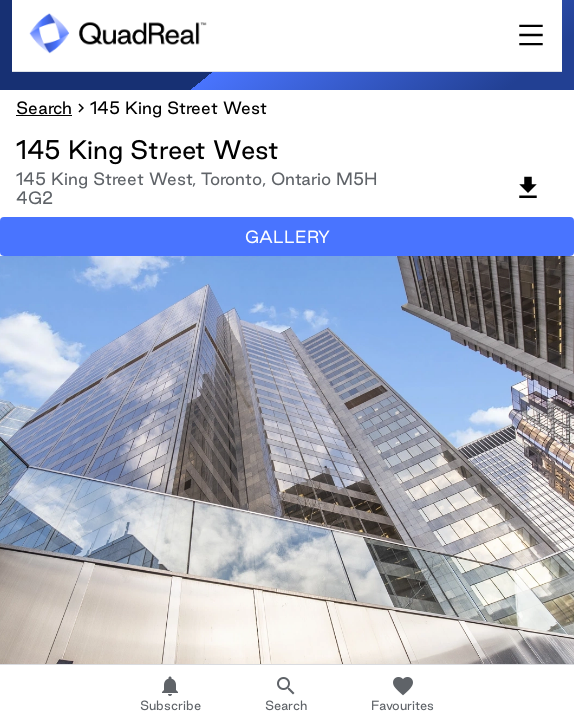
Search (44, 107)
